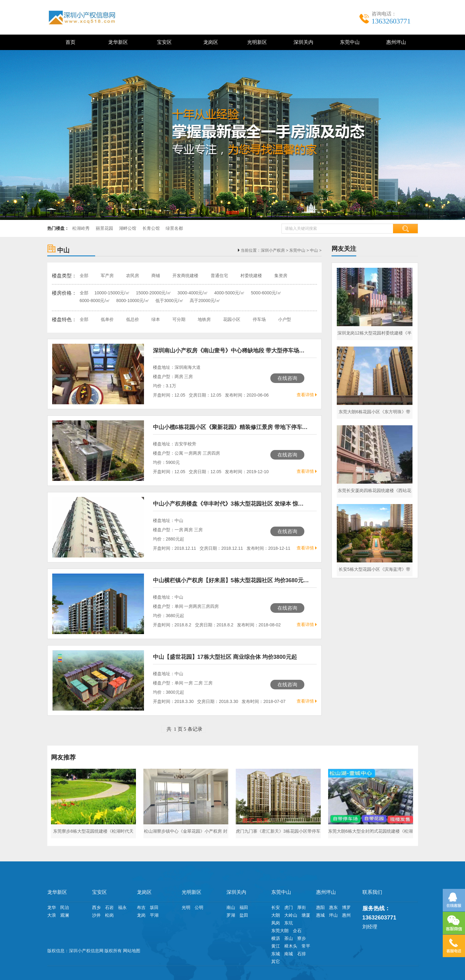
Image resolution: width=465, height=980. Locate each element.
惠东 (333, 907)
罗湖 (231, 915)
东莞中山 (348, 42)
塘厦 (306, 915)
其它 (276, 961)
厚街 (302, 907)
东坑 (289, 923)
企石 (297, 931)
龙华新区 (117, 42)
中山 (314, 250)
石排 (302, 954)
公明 (199, 907)
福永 (122, 907)
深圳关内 (302, 42)
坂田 (154, 907)
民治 (65, 907)
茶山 (289, 938)
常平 (306, 946)
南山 (231, 907)
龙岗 (141, 915)
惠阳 (320, 907)
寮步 (302, 938)
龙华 (52, 907)
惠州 (346, 915)
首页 (70, 42)
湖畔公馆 (128, 228)
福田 (244, 907)
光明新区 (256, 42)
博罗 (346, 907)
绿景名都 (174, 228)
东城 (276, 954)
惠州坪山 (395, 42)
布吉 (141, 907)
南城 (289, 954)
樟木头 (291, 946)
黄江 (276, 946)
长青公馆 (151, 228)
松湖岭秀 (81, 228)
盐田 (244, 915)
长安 (276, 907)
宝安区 (163, 42)
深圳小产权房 (273, 250)
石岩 (109, 907)
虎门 (289, 907)
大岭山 (291, 915)
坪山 (333, 915)
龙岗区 (209, 42)
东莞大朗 (280, 931)
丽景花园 (104, 228)
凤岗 (276, 923)
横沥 (276, 938)
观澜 (65, 915)
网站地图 (132, 951)
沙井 (96, 915)
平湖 (154, 915)
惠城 (320, 915)
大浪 (52, 915)
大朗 (276, 915)
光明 (186, 907)
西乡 (96, 907)
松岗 (109, 915)
